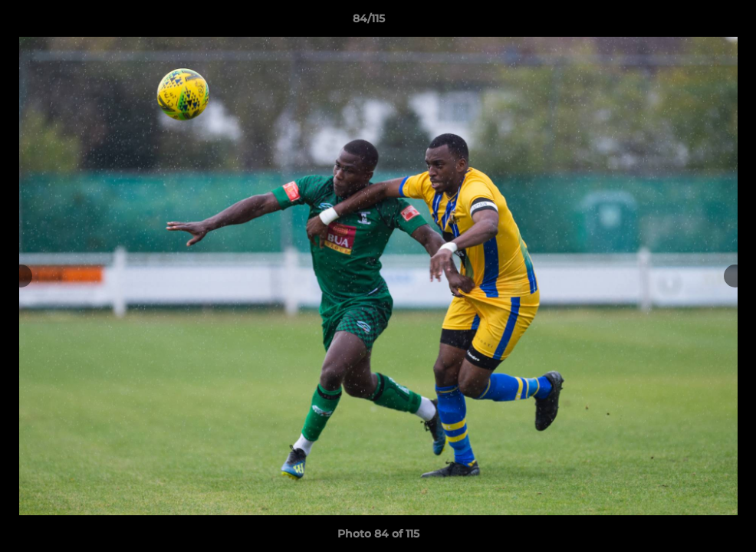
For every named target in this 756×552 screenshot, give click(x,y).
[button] (692, 22)
